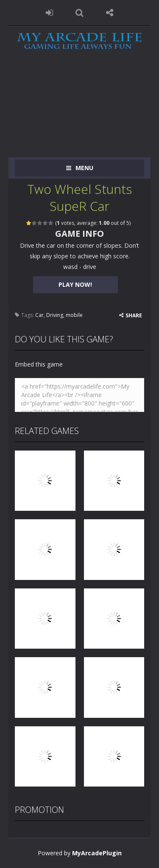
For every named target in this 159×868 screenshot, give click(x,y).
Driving (55, 315)
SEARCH (79, 13)
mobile (74, 315)
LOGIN (49, 13)
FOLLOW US (110, 13)
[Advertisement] (79, 111)
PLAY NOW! (75, 284)
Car (39, 315)
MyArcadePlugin (97, 853)
